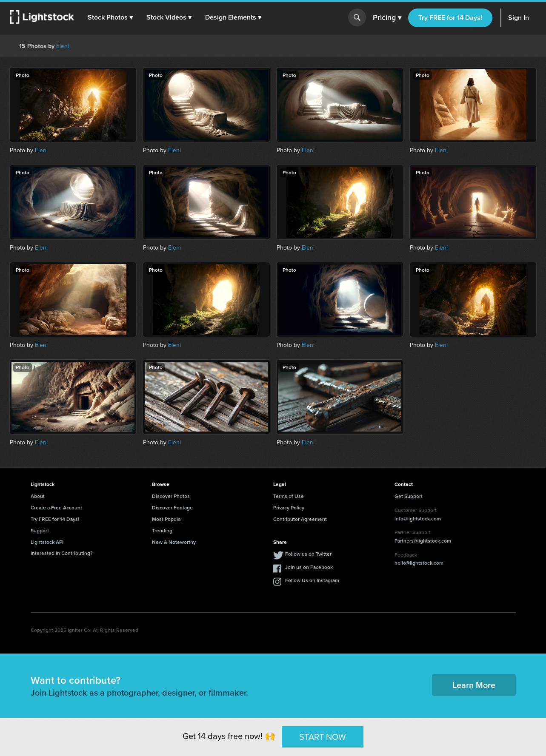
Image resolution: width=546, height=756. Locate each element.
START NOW (323, 736)
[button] (110, 17)
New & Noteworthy (174, 542)
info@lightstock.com (418, 519)
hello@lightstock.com (419, 563)
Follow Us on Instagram (312, 580)
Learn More (474, 685)
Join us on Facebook (309, 567)
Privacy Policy (289, 508)
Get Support (409, 496)
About (38, 496)
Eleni (63, 46)
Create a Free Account (56, 508)
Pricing (387, 18)
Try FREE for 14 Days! (450, 18)
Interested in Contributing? (62, 553)
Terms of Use (289, 496)
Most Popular (167, 519)
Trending (162, 531)
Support (40, 531)
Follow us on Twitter (308, 554)
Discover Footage (172, 508)
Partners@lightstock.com (423, 541)
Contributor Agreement (300, 519)
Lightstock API (47, 542)
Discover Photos (171, 496)
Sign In (519, 18)
